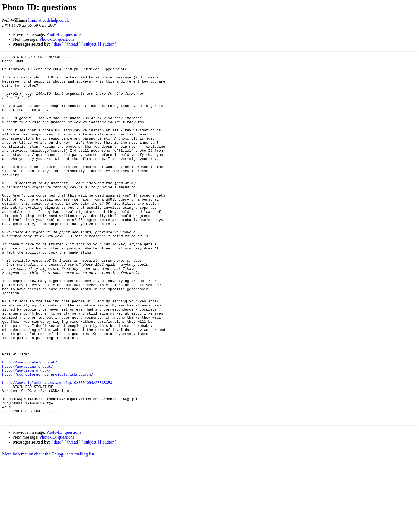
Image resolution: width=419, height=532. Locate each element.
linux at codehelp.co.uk (48, 20)
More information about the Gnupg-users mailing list (48, 527)
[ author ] (108, 44)
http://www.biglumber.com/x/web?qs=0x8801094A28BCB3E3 (57, 448)
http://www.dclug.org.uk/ (28, 429)
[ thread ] (73, 44)
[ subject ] (90, 44)
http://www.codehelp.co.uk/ (30, 424)
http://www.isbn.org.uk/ (26, 434)
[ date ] (57, 44)
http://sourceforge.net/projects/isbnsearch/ (48, 439)
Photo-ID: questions (64, 34)
